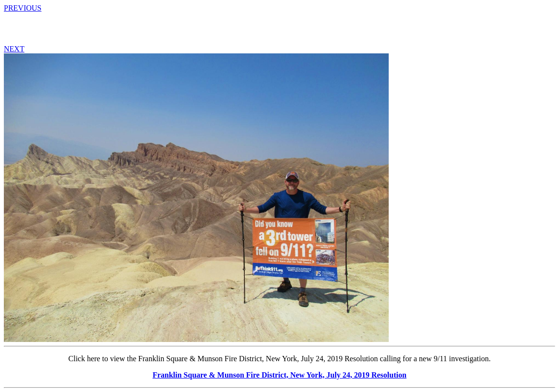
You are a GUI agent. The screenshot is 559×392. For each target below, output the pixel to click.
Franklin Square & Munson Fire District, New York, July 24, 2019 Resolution (279, 375)
